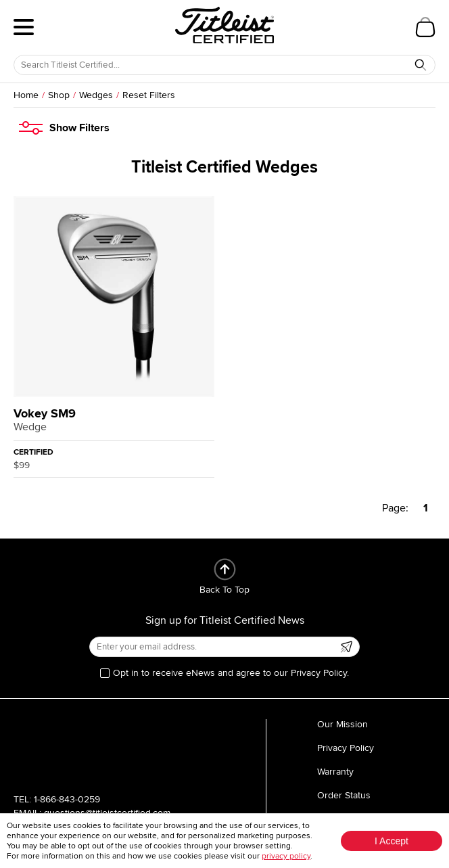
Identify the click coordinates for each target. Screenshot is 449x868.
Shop (59, 95)
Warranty (335, 772)
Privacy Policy (346, 748)
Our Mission (342, 724)
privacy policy (286, 856)
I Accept (392, 841)
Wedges (96, 95)
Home (26, 95)
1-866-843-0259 (67, 799)
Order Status (344, 795)
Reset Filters (149, 95)
